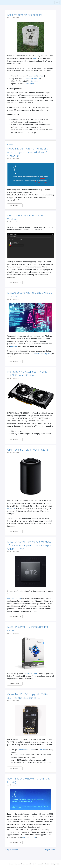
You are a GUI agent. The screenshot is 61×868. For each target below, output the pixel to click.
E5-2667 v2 (11, 508)
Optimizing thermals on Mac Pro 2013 (28, 450)
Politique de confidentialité (23, 864)
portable (41, 76)
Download (33, 76)
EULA (34, 864)
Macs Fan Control (14, 598)
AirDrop (43, 750)
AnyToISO (14, 346)
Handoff (29, 750)
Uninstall (41, 864)
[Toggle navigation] (57, 3)
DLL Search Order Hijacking (41, 354)
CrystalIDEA (56, 864)
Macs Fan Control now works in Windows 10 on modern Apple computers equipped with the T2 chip (30, 545)
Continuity (22, 750)
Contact (11, 864)
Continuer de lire (15, 205)
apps (35, 58)
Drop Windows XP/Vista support (24, 15)
